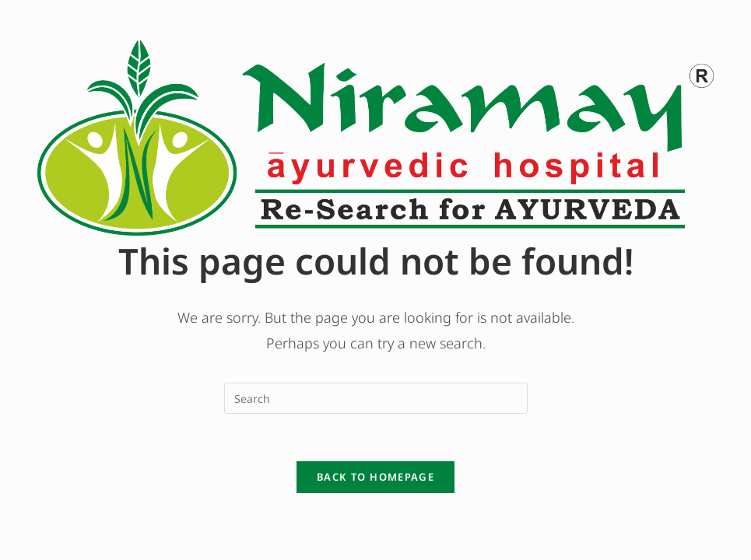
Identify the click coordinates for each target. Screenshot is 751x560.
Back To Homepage (375, 477)
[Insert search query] (376, 398)
